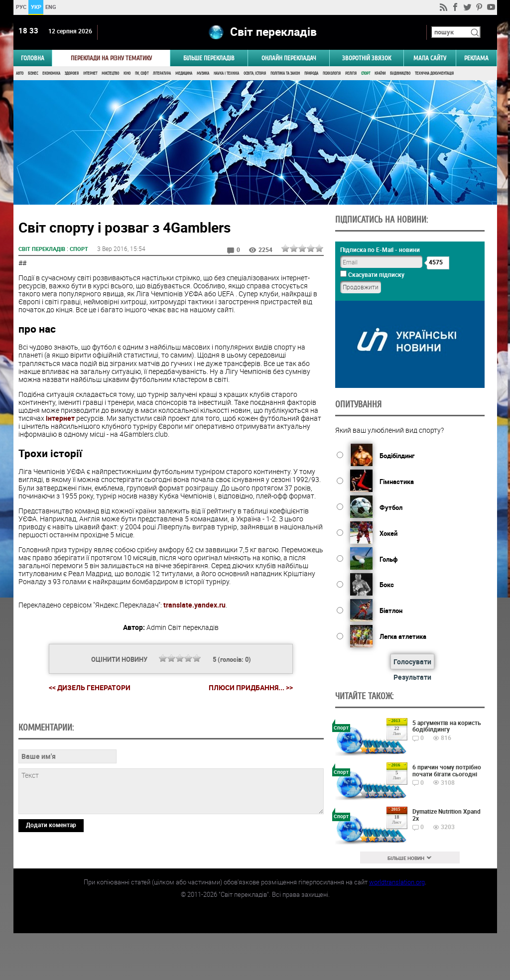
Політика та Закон (285, 73)
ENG (51, 7)
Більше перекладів (209, 58)
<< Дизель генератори (90, 687)
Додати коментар (51, 893)
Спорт (366, 73)
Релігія (351, 73)
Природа (311, 73)
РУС (21, 7)
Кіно (127, 73)
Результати (412, 677)
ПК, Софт (142, 73)
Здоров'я (72, 73)
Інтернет (90, 73)
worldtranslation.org (397, 929)
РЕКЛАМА (476, 58)
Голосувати (412, 662)
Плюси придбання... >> (251, 688)
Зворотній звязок (367, 58)
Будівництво (400, 73)
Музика (203, 73)
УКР (36, 7)
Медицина (184, 73)
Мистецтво (110, 73)
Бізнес (33, 73)
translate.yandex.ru (194, 605)
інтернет (60, 418)
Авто (20, 73)
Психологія (332, 73)
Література (162, 73)
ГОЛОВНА (33, 58)
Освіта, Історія (255, 73)
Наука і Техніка (226, 73)
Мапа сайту (430, 58)
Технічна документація (434, 73)
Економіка (51, 73)
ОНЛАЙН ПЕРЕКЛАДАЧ (289, 58)
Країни (380, 73)
